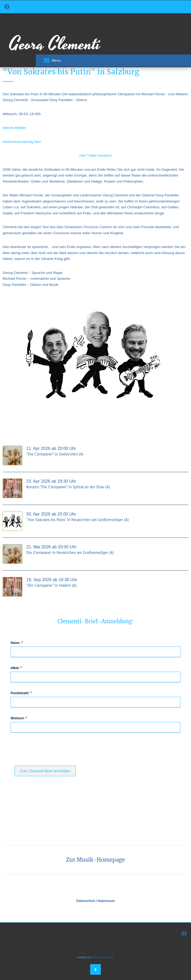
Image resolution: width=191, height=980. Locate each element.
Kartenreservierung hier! (22, 142)
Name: (17, 643)
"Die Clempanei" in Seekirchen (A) (55, 454)
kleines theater (14, 128)
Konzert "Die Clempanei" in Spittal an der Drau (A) (68, 487)
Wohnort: (19, 718)
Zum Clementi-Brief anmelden (45, 771)
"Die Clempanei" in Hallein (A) (51, 585)
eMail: (16, 668)
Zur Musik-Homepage (95, 860)
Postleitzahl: (21, 693)
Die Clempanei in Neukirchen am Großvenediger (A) (70, 552)
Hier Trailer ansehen (95, 155)
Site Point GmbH (103, 957)
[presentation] (55, 749)
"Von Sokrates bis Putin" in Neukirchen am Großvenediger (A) (77, 520)
